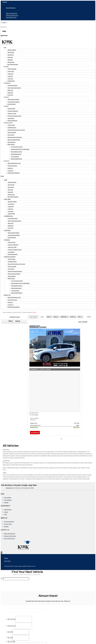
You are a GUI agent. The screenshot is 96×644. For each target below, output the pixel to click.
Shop (2, 460)
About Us (4, 484)
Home (4, 312)
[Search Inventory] (16, 546)
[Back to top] (2, 519)
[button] (51, 317)
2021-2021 (19, 312)
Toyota (24, 312)
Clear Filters (89, 317)
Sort (42, 317)
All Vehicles (9, 312)
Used (14, 312)
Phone (10, 626)
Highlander (29, 312)
